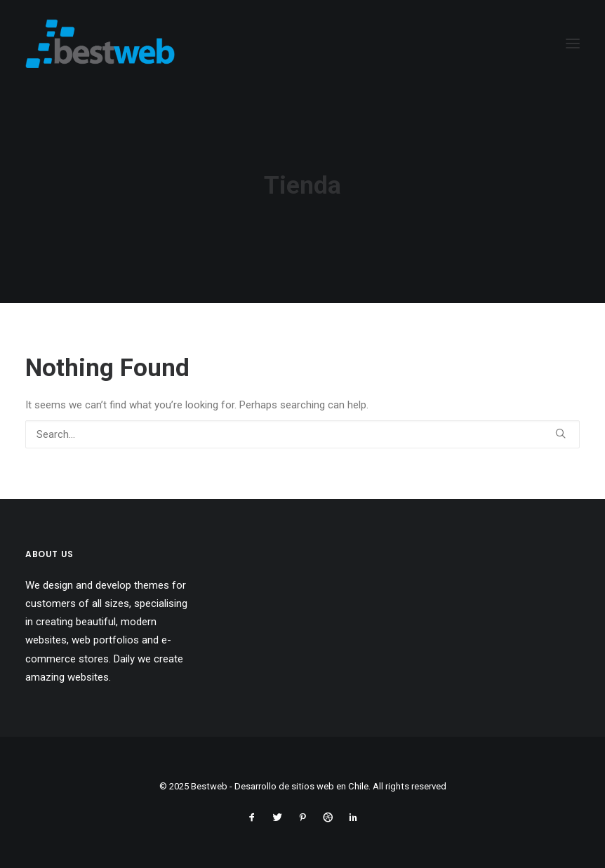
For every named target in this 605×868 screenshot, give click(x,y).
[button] (560, 433)
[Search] (302, 434)
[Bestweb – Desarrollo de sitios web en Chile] (100, 44)
